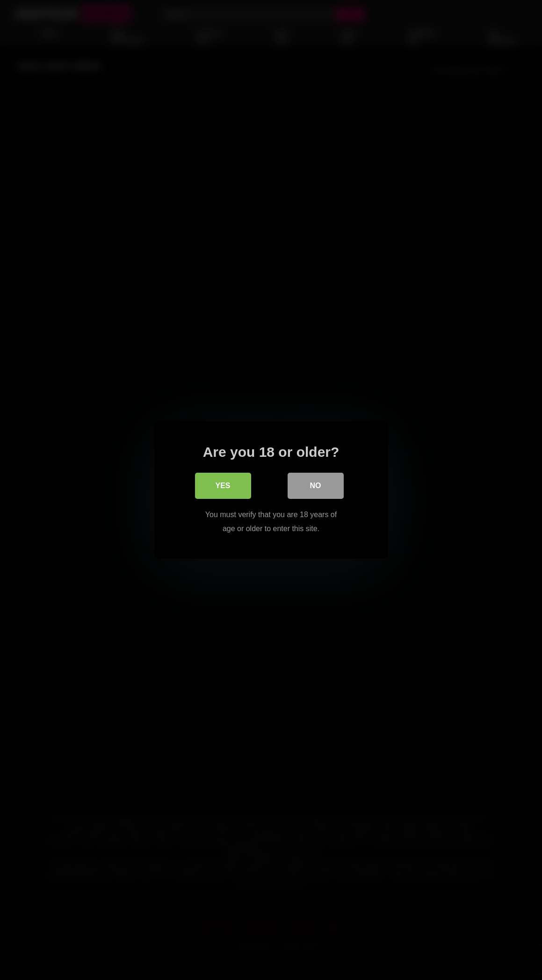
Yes (223, 486)
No (316, 486)
